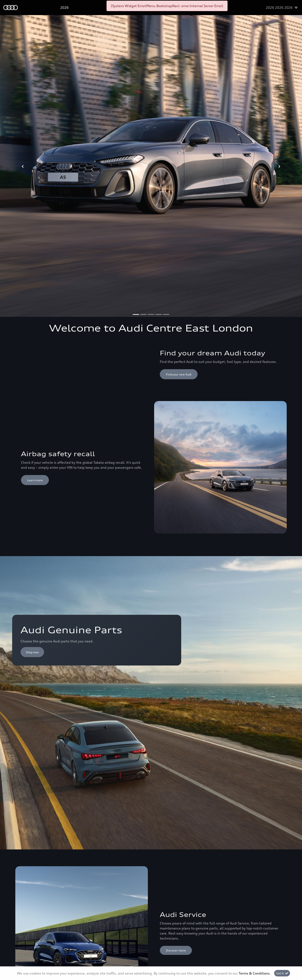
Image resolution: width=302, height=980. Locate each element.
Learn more (35, 480)
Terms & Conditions (254, 973)
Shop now (32, 652)
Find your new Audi (179, 374)
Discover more (176, 950)
